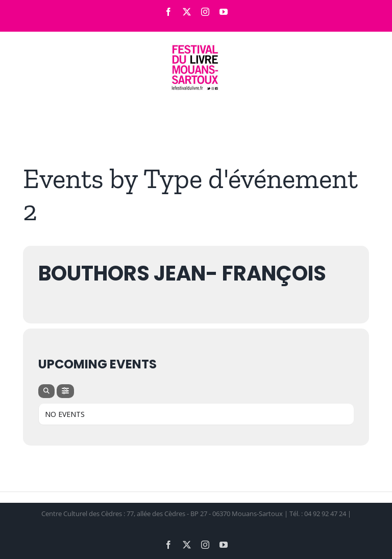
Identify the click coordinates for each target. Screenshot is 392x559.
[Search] (46, 391)
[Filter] (65, 391)
